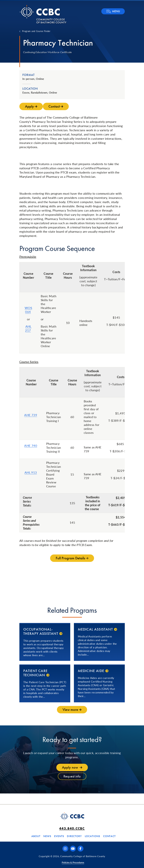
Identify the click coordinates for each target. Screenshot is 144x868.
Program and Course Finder (36, 31)
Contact (109, 836)
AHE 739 (31, 415)
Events (59, 836)
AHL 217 (28, 328)
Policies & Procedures (73, 862)
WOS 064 (28, 310)
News (47, 836)
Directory (74, 836)
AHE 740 (31, 446)
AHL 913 (31, 472)
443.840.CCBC (72, 828)
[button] (113, 11)
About (36, 836)
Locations (92, 836)
